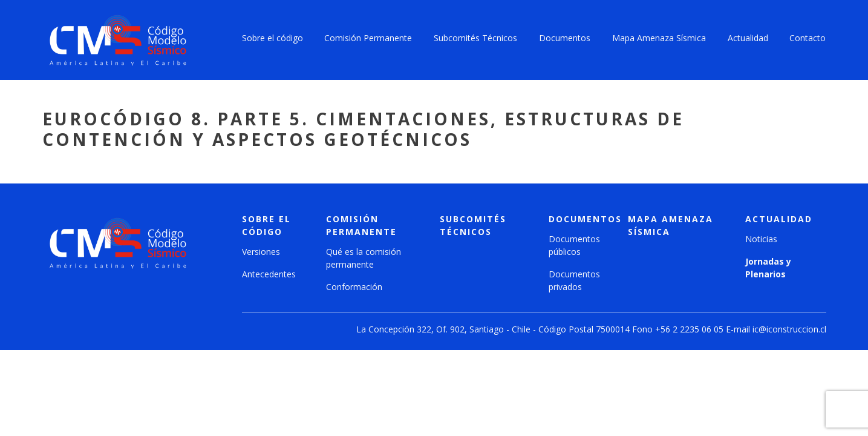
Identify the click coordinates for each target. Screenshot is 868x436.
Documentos (565, 38)
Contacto (808, 38)
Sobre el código (272, 38)
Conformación (354, 287)
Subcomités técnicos (473, 225)
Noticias (761, 239)
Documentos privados (574, 280)
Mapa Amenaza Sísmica (659, 38)
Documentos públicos (574, 245)
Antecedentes (269, 274)
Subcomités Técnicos (475, 38)
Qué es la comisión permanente (364, 258)
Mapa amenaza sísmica (671, 225)
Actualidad (748, 38)
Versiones (261, 252)
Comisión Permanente (368, 38)
